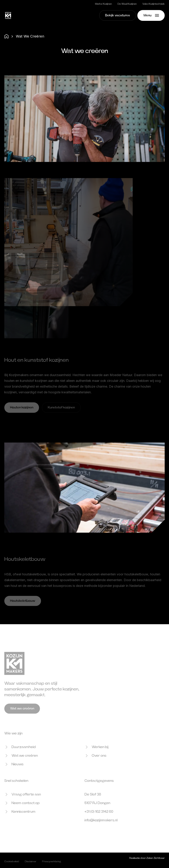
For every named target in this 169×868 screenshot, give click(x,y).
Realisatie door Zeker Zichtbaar (147, 861)
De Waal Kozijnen (127, 4)
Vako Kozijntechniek (154, 4)
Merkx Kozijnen (103, 4)
